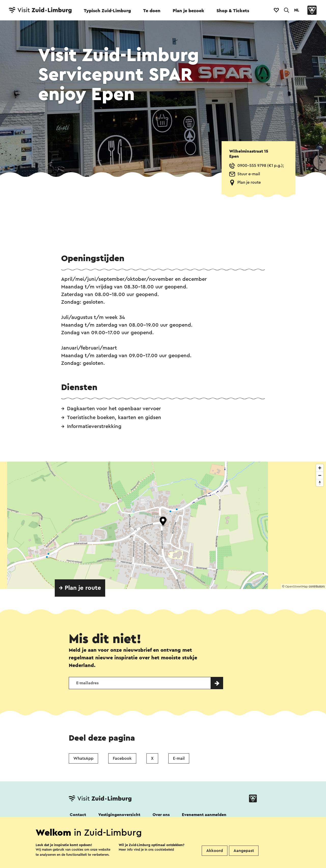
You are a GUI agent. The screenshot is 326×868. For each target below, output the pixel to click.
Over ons (161, 815)
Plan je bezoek (188, 11)
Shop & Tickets (233, 11)
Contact (78, 815)
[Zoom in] (320, 468)
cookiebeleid (164, 850)
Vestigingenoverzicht (119, 815)
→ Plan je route (80, 588)
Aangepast (244, 851)
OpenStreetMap (297, 586)
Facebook (122, 758)
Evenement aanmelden (204, 815)
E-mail (179, 758)
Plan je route (249, 182)
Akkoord (215, 851)
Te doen (152, 11)
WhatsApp (83, 758)
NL (297, 10)
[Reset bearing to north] (320, 483)
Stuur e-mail (249, 174)
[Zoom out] (320, 475)
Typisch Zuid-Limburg (107, 11)
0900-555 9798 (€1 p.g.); (261, 166)
